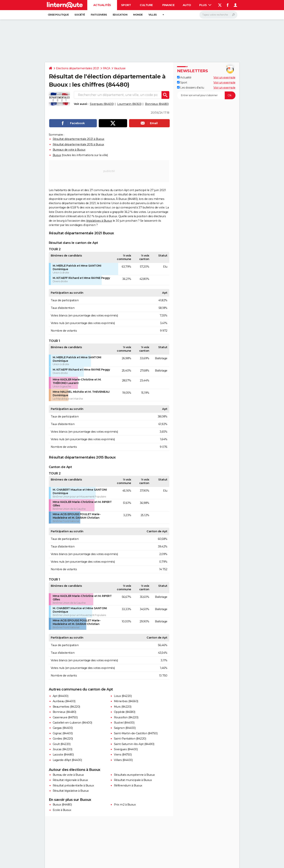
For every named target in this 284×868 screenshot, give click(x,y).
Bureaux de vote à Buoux (69, 150)
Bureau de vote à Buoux (68, 775)
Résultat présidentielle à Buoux (73, 785)
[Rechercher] (218, 15)
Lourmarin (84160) (129, 104)
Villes (153, 15)
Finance (168, 5)
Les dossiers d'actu (191, 88)
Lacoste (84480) (63, 755)
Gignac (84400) (63, 733)
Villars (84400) (123, 760)
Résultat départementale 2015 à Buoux (78, 144)
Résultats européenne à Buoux (134, 775)
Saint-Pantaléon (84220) (130, 739)
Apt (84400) (61, 696)
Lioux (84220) (123, 696)
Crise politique (58, 15)
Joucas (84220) (62, 749)
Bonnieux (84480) (157, 104)
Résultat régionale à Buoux (70, 780)
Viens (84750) (123, 755)
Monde (138, 15)
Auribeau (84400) (64, 701)
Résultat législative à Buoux (71, 791)
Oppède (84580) (125, 712)
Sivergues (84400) (102, 104)
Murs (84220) (123, 707)
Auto (187, 5)
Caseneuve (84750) (65, 717)
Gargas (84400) (63, 728)
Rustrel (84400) (124, 723)
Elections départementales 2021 (78, 68)
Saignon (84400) (125, 728)
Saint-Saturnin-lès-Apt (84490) (134, 744)
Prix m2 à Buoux (125, 805)
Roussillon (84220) (126, 717)
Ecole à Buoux (62, 810)
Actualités (102, 5)
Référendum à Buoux (128, 785)
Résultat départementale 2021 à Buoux (79, 139)
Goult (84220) (62, 744)
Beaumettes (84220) (66, 707)
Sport (126, 5)
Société (80, 15)
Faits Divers (99, 15)
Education (120, 15)
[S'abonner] (206, 95)
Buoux (57, 155)
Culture (146, 5)
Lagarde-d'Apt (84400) (67, 760)
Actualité (184, 77)
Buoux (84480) (62, 805)
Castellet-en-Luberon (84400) (72, 723)
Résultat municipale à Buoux (133, 780)
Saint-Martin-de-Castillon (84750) (136, 733)
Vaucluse (120, 68)
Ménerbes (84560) (126, 701)
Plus (205, 5)
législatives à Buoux (99, 221)
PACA (107, 68)
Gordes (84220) (63, 739)
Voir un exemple (224, 77)
